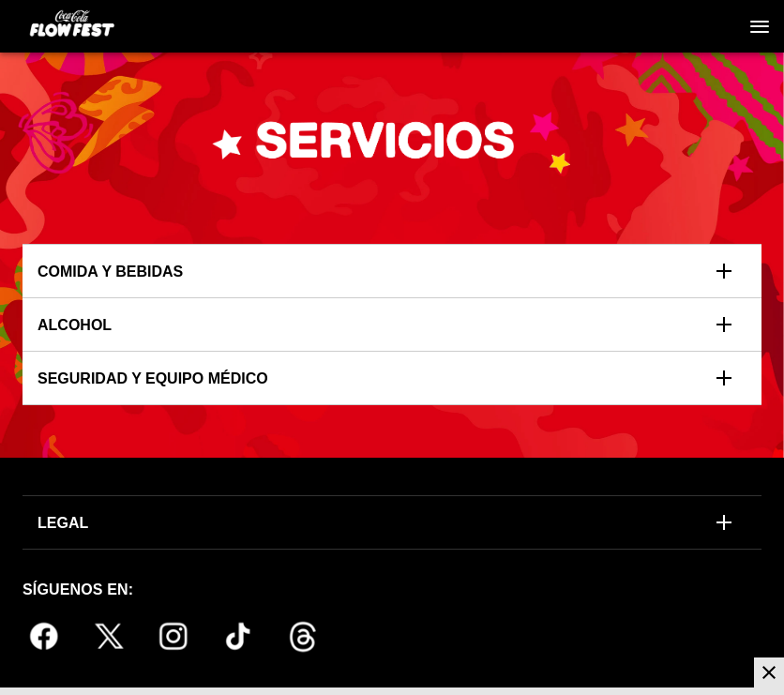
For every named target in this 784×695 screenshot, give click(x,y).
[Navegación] (760, 26)
